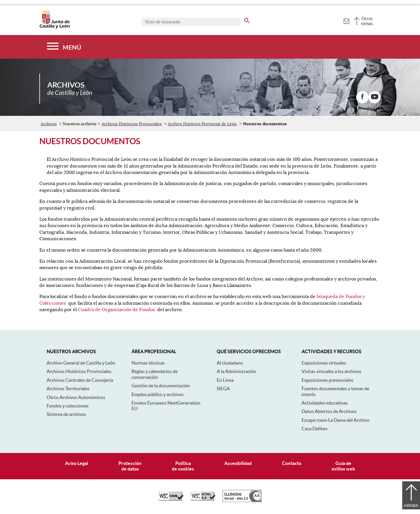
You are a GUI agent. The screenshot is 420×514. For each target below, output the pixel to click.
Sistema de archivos (66, 414)
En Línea (225, 380)
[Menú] (64, 47)
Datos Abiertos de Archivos (329, 411)
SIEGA (223, 388)
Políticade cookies (183, 466)
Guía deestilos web (343, 466)
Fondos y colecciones (68, 406)
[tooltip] (346, 20)
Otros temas (367, 21)
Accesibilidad (238, 463)
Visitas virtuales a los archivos (331, 371)
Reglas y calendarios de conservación (155, 374)
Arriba (411, 506)
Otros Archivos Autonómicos (76, 397)
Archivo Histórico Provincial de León (202, 124)
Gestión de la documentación (161, 386)
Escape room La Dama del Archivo (335, 420)
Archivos (49, 124)
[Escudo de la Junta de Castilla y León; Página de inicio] (55, 27)
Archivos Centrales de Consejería (80, 380)
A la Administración (236, 371)
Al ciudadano (230, 363)
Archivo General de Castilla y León (81, 363)
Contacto (292, 463)
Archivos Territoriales (68, 388)
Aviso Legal (77, 463)
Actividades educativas (325, 403)
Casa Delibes (315, 428)
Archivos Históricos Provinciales (132, 124)
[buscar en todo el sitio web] (247, 20)
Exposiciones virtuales (324, 363)
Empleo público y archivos (157, 394)
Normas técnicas (148, 363)
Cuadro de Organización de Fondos (116, 310)
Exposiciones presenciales (328, 380)
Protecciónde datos (130, 466)
